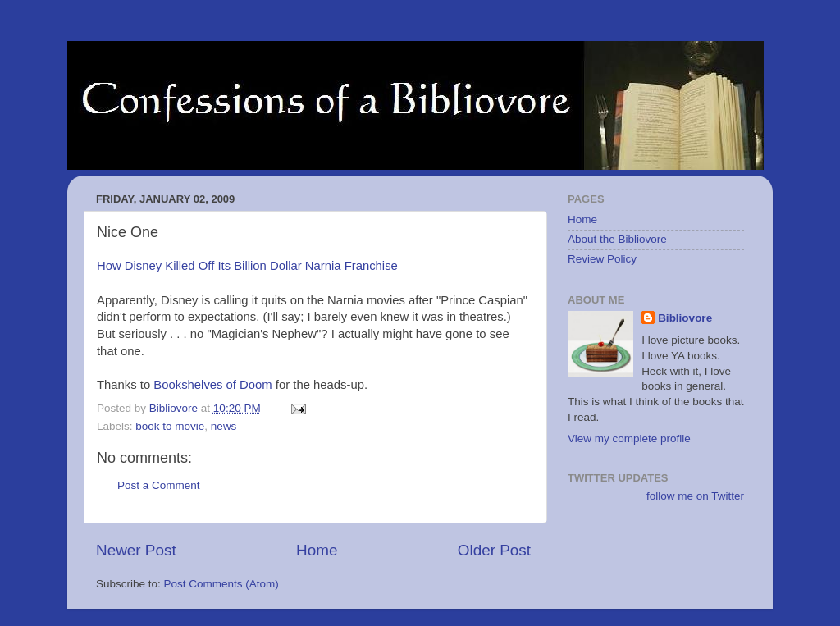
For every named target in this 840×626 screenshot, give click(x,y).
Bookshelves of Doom (212, 385)
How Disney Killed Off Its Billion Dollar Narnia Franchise (247, 266)
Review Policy (602, 259)
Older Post (494, 550)
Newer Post (136, 550)
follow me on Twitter (695, 496)
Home (317, 550)
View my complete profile (629, 439)
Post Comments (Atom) (221, 584)
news (224, 426)
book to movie (170, 426)
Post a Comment (159, 485)
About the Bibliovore (617, 239)
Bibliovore (685, 318)
